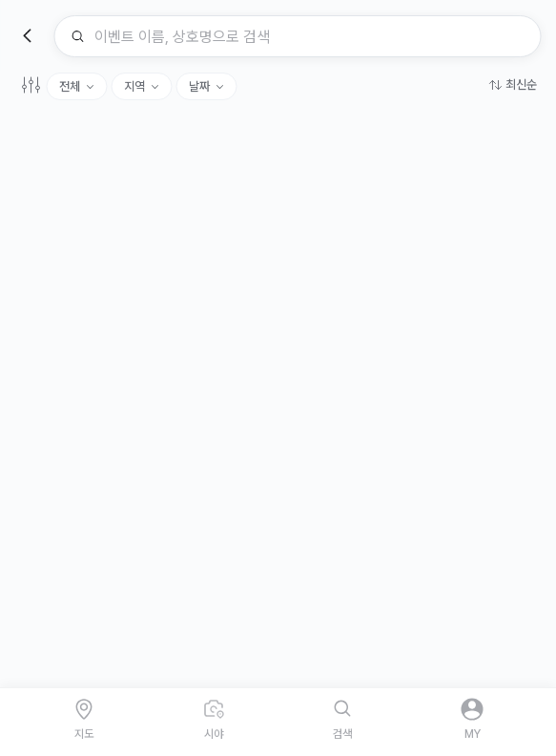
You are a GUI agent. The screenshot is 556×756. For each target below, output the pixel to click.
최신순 (521, 84)
